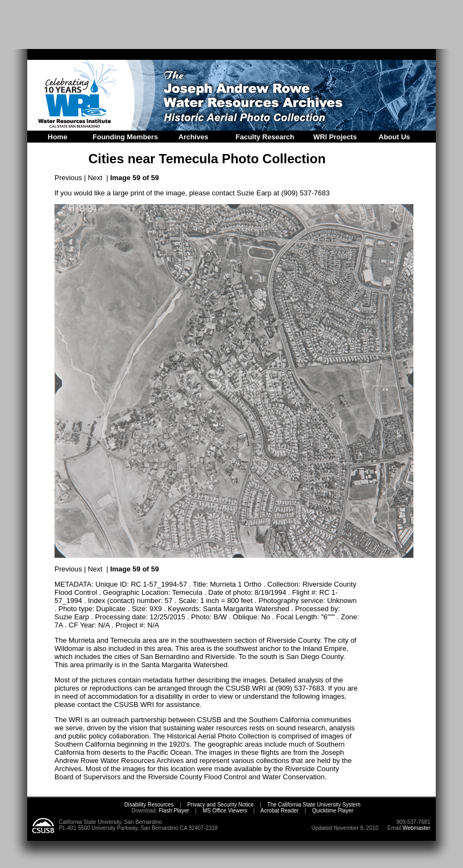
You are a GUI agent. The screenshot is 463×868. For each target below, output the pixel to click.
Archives (194, 137)
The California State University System (314, 805)
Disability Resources (149, 805)
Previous (68, 178)
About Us (394, 137)
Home (58, 137)
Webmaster (416, 828)
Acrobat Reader (279, 811)
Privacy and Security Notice (221, 805)
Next (95, 178)
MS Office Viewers (225, 811)
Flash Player (173, 811)
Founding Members (125, 137)
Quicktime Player (333, 811)
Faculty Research (265, 137)
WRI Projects (335, 137)
